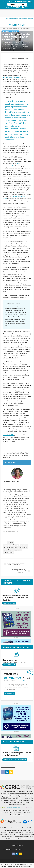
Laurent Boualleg (9, 35)
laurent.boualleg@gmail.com (11, 524)
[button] (17, 5)
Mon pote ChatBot (8, 427)
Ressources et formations (11, 24)
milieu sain (18, 39)
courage (4, 37)
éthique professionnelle (8, 39)
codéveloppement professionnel (12, 70)
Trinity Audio (21, 51)
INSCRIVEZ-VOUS (17, 4)
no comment (25, 35)
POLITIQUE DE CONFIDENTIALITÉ (12, 842)
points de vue (25, 39)
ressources (5, 41)
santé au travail (13, 41)
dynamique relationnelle (13, 37)
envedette (23, 37)
